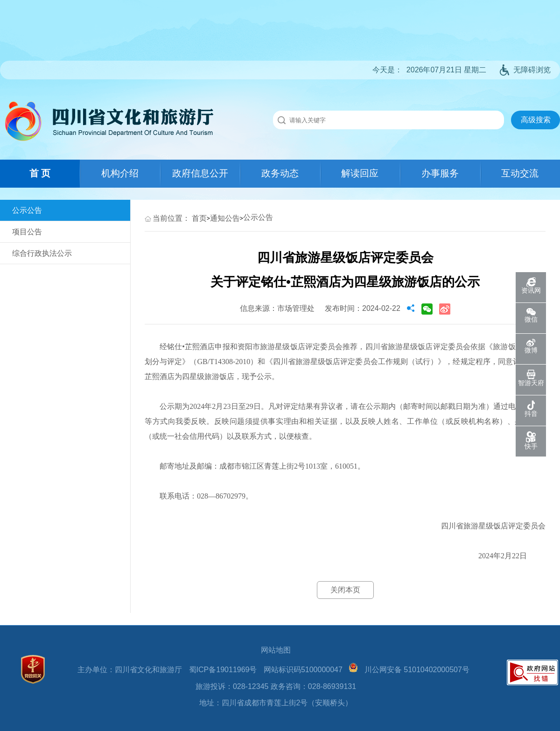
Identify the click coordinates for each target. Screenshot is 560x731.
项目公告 (27, 232)
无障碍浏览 (525, 70)
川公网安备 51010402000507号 (417, 670)
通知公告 (225, 218)
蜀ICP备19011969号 (223, 670)
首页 (199, 218)
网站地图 (276, 650)
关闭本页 (345, 590)
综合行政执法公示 (42, 253)
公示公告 (27, 210)
